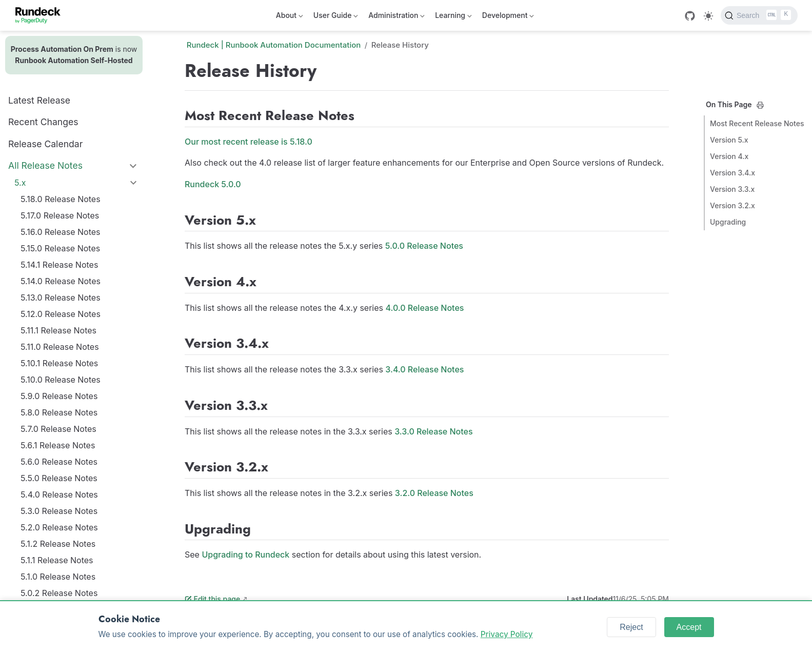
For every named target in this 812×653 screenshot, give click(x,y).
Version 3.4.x (732, 173)
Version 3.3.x (732, 189)
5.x (20, 183)
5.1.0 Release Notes (58, 577)
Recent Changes (43, 122)
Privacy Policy (507, 634)
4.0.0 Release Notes (425, 308)
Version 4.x (729, 156)
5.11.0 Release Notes (60, 347)
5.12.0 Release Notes (61, 314)
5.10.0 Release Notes (61, 380)
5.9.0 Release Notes (59, 396)
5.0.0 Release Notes (424, 246)
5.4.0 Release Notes (59, 494)
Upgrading (728, 222)
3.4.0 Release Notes (424, 369)
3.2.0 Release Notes (434, 493)
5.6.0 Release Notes (59, 462)
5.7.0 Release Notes (58, 429)
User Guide (336, 17)
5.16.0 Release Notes (60, 232)
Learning (453, 17)
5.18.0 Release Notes (61, 199)
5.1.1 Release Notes (57, 560)
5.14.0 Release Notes (61, 281)
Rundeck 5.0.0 (213, 184)
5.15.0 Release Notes (60, 248)
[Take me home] (41, 15)
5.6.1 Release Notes (58, 445)
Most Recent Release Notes (757, 123)
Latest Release (39, 100)
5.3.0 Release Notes (59, 511)
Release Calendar (45, 144)
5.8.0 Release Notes (59, 412)
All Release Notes (45, 165)
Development (508, 17)
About (290, 17)
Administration (397, 17)
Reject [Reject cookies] (631, 627)
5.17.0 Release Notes (60, 215)
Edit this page (212, 599)
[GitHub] (690, 16)
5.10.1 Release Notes (59, 363)
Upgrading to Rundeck (245, 555)
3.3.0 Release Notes (433, 431)
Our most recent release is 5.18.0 (249, 142)
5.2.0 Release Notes (59, 527)
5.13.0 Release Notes (61, 298)
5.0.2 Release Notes (59, 593)
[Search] (759, 15)
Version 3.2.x (732, 205)
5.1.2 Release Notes (58, 544)
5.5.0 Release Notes (59, 478)
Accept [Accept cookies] (689, 627)
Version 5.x (729, 140)
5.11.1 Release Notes (58, 330)
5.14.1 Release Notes (59, 265)
